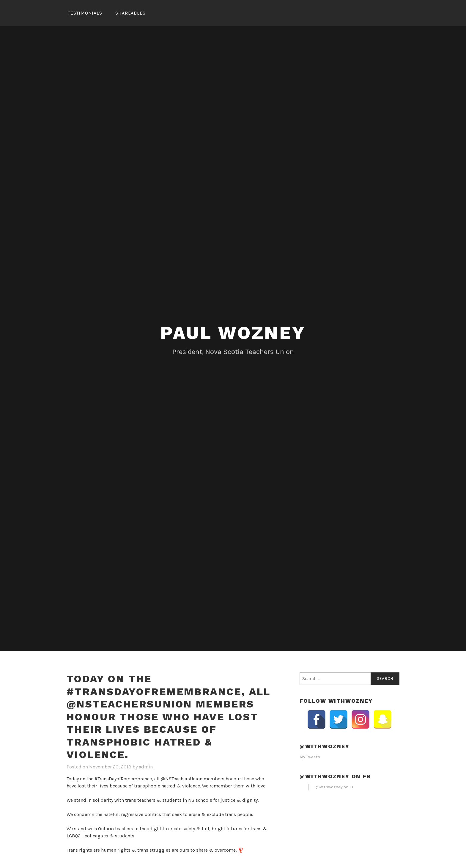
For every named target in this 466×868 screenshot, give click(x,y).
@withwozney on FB (335, 776)
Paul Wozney (233, 333)
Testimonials (85, 13)
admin (146, 767)
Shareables (130, 13)
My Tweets (310, 757)
